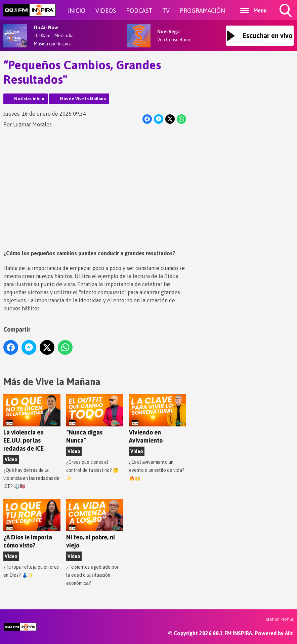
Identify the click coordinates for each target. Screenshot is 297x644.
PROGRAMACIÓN (202, 11)
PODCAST (139, 11)
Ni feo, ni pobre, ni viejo (95, 524)
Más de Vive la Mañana (83, 99)
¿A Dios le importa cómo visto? (32, 524)
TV (166, 11)
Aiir (289, 633)
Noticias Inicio (29, 99)
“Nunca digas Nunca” (95, 419)
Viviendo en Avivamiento (158, 419)
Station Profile (280, 619)
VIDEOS (106, 11)
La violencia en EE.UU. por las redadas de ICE (32, 423)
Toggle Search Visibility (286, 11)
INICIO (77, 11)
